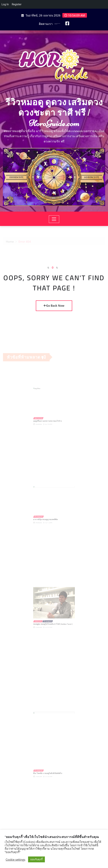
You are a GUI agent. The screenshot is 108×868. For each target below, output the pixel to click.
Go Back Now (54, 306)
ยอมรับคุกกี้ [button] (36, 859)
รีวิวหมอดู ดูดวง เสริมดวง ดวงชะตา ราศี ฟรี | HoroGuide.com (54, 113)
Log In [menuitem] (5, 4)
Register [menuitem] (16, 4)
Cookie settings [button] (15, 859)
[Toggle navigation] (54, 219)
